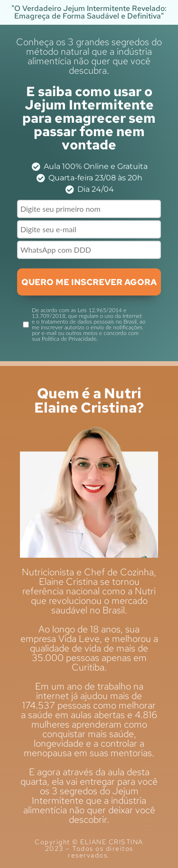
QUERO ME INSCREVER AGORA (89, 282)
